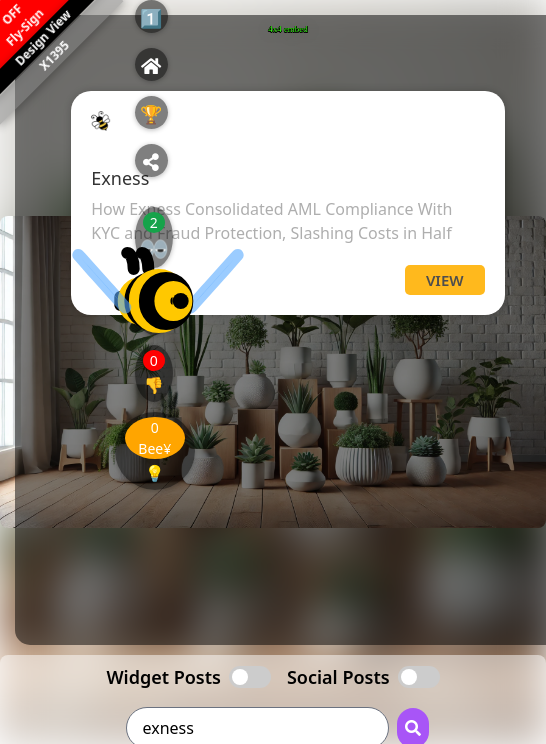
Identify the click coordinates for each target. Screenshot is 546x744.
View (445, 280)
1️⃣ (151, 18)
